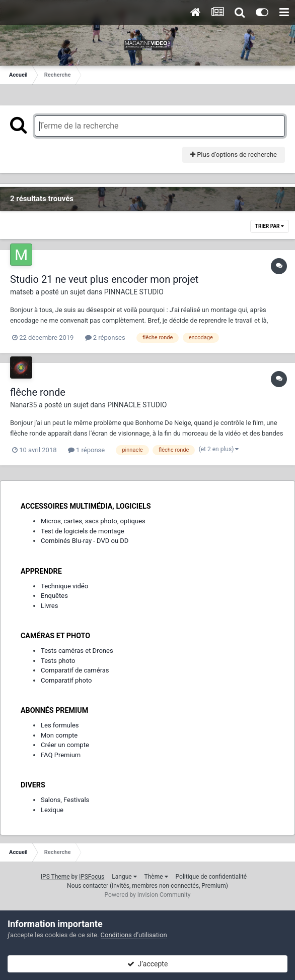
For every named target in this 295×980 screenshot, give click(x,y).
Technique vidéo (64, 586)
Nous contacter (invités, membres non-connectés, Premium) (148, 886)
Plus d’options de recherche (234, 155)
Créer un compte (65, 745)
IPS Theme (55, 877)
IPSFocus (92, 877)
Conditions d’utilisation (134, 935)
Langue (124, 877)
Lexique (52, 810)
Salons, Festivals (65, 800)
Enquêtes (54, 596)
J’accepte (148, 964)
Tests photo (58, 661)
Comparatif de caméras (75, 670)
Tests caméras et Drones (77, 651)
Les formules (60, 725)
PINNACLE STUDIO (134, 292)
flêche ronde (38, 392)
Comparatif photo (66, 680)
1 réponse (86, 450)
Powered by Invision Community (148, 895)
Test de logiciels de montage (83, 531)
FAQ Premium (61, 755)
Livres (49, 606)
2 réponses (105, 338)
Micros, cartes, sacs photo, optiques (93, 521)
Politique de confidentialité (211, 877)
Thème (156, 877)
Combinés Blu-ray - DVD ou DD (85, 541)
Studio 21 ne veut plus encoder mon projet (104, 279)
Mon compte (59, 735)
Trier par (270, 226)
